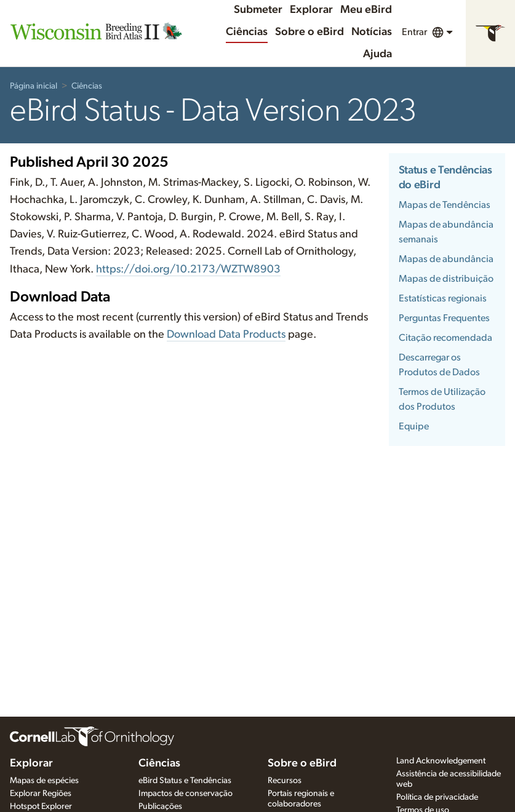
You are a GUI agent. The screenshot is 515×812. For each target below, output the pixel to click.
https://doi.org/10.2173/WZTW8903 (188, 269)
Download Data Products (226, 335)
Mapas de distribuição (446, 279)
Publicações (160, 806)
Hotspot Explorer (41, 806)
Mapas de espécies (44, 781)
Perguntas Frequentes (444, 318)
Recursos (285, 781)
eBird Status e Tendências (185, 781)
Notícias (372, 32)
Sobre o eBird (309, 32)
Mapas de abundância (446, 259)
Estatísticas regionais (443, 298)
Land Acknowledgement (441, 761)
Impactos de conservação (186, 794)
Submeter (258, 10)
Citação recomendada (445, 338)
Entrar (414, 32)
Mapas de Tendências (445, 205)
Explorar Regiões (41, 794)
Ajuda (377, 54)
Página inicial (34, 86)
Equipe (414, 426)
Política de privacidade (437, 797)
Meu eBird (366, 10)
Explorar (311, 10)
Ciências (247, 32)
